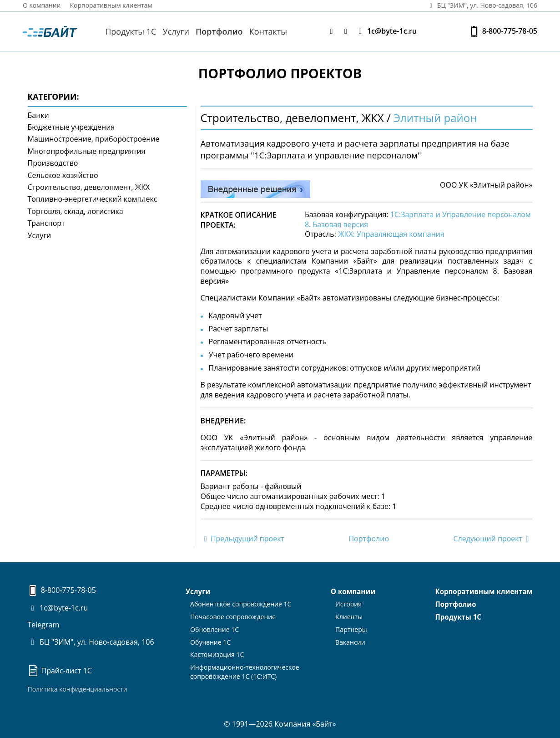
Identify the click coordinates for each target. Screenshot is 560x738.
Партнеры (351, 628)
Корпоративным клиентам (111, 5)
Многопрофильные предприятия (87, 151)
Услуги (176, 31)
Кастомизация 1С (217, 652)
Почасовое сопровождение (233, 616)
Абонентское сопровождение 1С (241, 603)
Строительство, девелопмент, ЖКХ (89, 187)
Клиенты (349, 616)
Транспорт (46, 223)
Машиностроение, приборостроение (94, 139)
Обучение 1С (211, 640)
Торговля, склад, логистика (76, 211)
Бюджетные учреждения (71, 127)
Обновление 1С (215, 628)
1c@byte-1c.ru (386, 31)
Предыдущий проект (242, 539)
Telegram (44, 625)
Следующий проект (493, 539)
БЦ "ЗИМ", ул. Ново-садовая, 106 (91, 642)
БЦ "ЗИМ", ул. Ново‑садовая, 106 (482, 5)
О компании (42, 5)
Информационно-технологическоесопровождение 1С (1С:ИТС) (245, 669)
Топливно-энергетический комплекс (93, 199)
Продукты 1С (131, 31)
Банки (38, 115)
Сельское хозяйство (63, 175)
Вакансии (350, 640)
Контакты (268, 31)
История (348, 603)
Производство (53, 163)
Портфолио (219, 31)
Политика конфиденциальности (78, 689)
